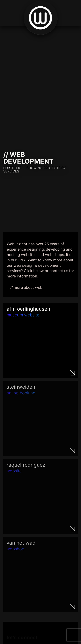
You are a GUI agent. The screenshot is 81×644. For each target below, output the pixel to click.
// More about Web (26, 287)
